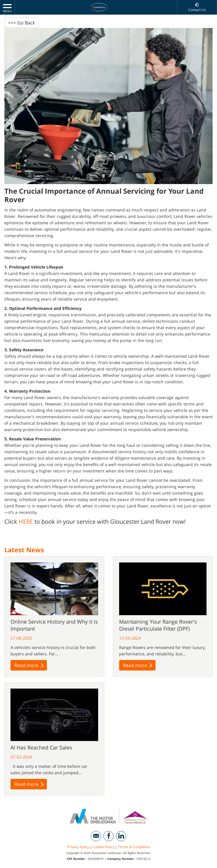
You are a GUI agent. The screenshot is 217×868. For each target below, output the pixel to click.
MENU (7, 8)
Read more (29, 665)
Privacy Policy (78, 847)
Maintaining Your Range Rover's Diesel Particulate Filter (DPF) (158, 625)
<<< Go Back (22, 23)
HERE (26, 522)
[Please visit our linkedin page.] (121, 837)
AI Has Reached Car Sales (41, 748)
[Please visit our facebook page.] (108, 837)
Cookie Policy (104, 847)
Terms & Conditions (134, 847)
